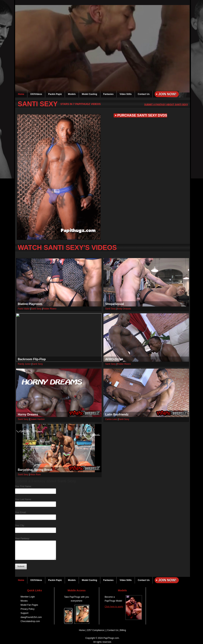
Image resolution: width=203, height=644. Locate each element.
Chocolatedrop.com (30, 621)
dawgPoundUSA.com (31, 617)
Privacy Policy (28, 609)
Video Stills (126, 94)
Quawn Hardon (37, 419)
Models (72, 94)
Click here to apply (114, 607)
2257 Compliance (95, 630)
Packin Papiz (55, 94)
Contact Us (144, 94)
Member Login (28, 597)
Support (25, 613)
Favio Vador (24, 309)
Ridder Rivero (50, 309)
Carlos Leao (111, 419)
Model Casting (89, 94)
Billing (123, 630)
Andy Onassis (124, 309)
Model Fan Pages (29, 605)
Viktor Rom (35, 474)
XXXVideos (36, 94)
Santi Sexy (36, 309)
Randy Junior (24, 364)
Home (21, 94)
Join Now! (167, 94)
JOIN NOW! (169, 3)
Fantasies (108, 94)
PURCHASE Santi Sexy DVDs (142, 115)
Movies (24, 601)
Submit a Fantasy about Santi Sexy (166, 105)
